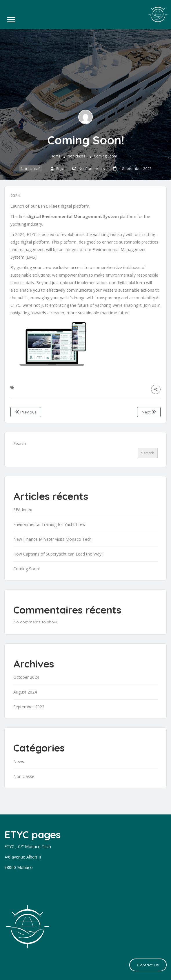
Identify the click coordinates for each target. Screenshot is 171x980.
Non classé (77, 156)
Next (149, 412)
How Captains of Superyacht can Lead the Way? (58, 554)
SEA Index (23, 510)
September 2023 (29, 707)
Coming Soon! (27, 569)
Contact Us (148, 965)
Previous (26, 412)
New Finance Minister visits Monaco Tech (52, 539)
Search (20, 443)
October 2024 (26, 677)
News (19, 762)
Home (56, 156)
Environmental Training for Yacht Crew (49, 524)
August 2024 (25, 692)
